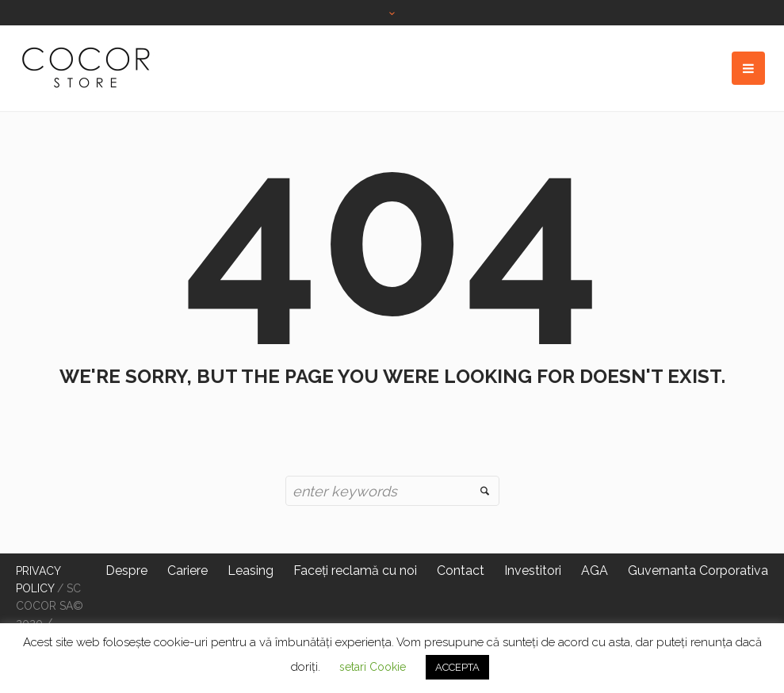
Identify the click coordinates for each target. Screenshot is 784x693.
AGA (595, 570)
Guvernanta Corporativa (698, 570)
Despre (126, 570)
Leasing (250, 570)
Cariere (187, 570)
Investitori (533, 570)
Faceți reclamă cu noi (355, 570)
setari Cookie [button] (373, 667)
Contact (461, 570)
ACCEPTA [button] (457, 667)
